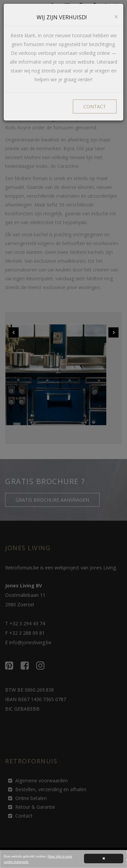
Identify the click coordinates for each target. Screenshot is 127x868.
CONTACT (95, 106)
